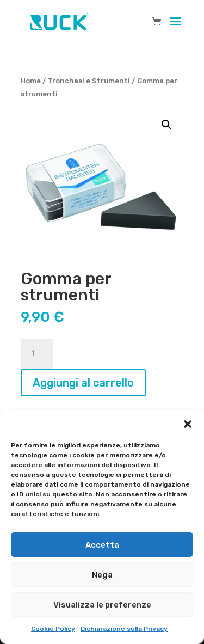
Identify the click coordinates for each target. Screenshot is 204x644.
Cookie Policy (53, 629)
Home (31, 81)
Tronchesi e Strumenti (89, 81)
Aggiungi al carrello (83, 383)
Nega (102, 575)
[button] (188, 424)
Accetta (102, 545)
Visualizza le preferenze (102, 605)
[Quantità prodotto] (37, 354)
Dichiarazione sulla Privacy (124, 629)
